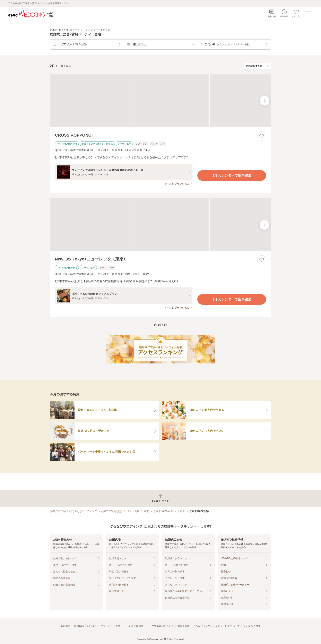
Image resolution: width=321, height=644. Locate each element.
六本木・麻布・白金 (163, 511)
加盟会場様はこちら (163, 626)
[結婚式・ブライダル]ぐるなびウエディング (73, 511)
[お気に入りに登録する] (262, 136)
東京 (146, 511)
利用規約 (79, 626)
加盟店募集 (183, 626)
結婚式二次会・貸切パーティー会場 (120, 511)
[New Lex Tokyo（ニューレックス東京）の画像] (160, 225)
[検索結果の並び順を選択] (257, 66)
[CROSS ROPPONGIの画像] (160, 101)
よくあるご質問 (252, 626)
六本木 (181, 511)
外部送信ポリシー (138, 626)
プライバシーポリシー (113, 626)
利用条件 (92, 626)
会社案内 (66, 626)
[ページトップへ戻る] (160, 499)
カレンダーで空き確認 (232, 175)
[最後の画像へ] (264, 101)
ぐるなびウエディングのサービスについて (216, 626)
